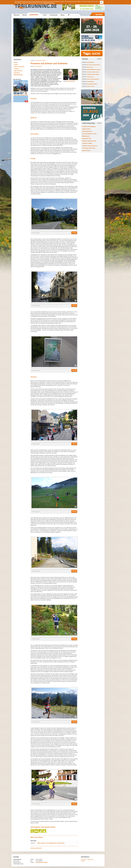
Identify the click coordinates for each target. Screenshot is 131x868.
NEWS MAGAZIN (18, 75)
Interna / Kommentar (19, 67)
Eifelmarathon (86, 136)
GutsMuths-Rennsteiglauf (93, 74)
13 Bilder (74, 370)
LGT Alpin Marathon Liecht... (90, 134)
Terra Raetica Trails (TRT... (89, 148)
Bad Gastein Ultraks (41, 61)
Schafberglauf (90, 82)
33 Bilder (74, 722)
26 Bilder (74, 444)
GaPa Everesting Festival (93, 72)
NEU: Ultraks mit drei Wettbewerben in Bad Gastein (51, 843)
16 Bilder (74, 306)
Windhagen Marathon (92, 84)
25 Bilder (74, 512)
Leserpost (16, 69)
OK (102, 2)
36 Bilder (74, 571)
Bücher (16, 63)
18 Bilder (74, 804)
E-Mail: (32, 862)
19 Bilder (74, 233)
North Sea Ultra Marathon (93, 79)
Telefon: (32, 859)
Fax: (31, 861)
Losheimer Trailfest (87, 143)
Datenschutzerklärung (49, 3)
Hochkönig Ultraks (87, 131)
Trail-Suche (17, 73)
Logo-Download (18, 71)
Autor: (69, 81)
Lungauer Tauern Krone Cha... (90, 146)
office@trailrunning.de (42, 862)
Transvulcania (90, 77)
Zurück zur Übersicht (36, 848)
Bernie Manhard (38, 66)
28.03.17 (33, 843)
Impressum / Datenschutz (87, 859)
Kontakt (83, 861)
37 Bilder (74, 639)
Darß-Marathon (90, 62)
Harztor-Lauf (90, 67)
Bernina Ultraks (86, 151)
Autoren (16, 65)
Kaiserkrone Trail (87, 139)
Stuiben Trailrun (91, 86)
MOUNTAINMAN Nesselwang (94, 70)
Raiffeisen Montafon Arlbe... (89, 141)
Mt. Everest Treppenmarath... (94, 65)
